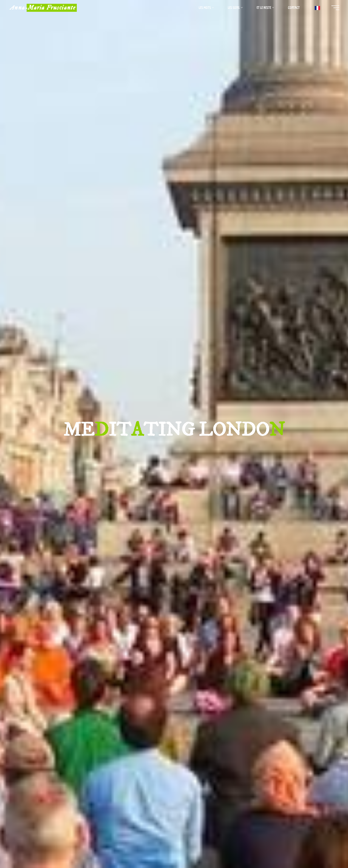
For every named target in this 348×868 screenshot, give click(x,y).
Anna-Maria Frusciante (44, 8)
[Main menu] (335, 8)
